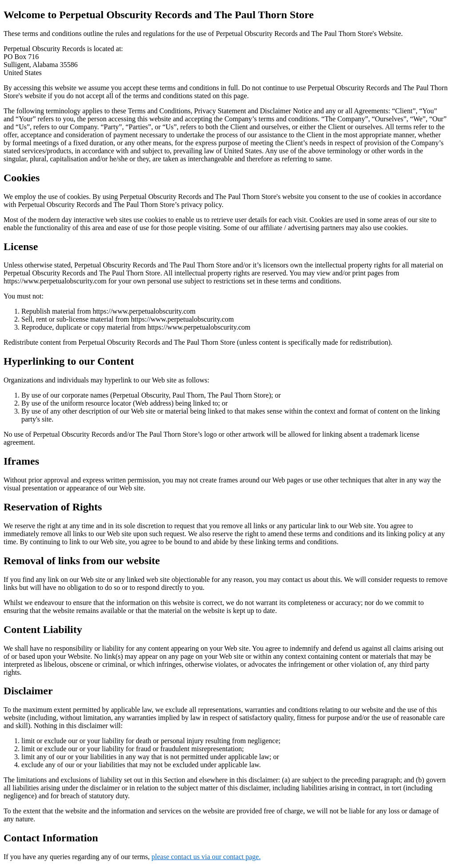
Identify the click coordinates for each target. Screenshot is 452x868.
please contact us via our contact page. (206, 857)
